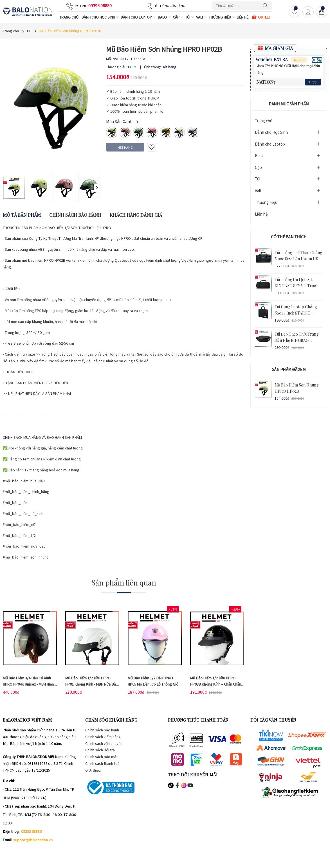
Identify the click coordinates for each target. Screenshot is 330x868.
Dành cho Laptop (138, 17)
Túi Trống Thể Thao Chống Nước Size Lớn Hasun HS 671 (298, 259)
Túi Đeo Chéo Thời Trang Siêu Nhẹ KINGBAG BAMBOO (297, 340)
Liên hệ (243, 17)
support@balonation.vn (33, 840)
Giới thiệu (93, 770)
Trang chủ (69, 17)
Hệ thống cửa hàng (169, 6)
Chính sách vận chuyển (104, 743)
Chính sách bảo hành (102, 730)
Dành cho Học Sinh (100, 17)
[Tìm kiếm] (267, 6)
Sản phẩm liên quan (124, 583)
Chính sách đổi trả (100, 750)
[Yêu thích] (295, 12)
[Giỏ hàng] (322, 12)
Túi (190, 17)
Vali (202, 17)
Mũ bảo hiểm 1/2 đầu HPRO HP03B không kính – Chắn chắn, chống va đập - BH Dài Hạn (216, 684)
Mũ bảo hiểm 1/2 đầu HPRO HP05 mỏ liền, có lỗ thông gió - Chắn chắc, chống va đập (154, 684)
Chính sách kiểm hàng (103, 737)
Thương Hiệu (222, 17)
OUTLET (261, 17)
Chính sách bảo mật (101, 757)
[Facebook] (7, 851)
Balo (164, 17)
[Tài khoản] (308, 12)
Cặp (178, 17)
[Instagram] (19, 851)
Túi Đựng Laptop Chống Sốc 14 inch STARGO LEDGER (296, 313)
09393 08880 (100, 6)
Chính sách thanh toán (103, 763)
